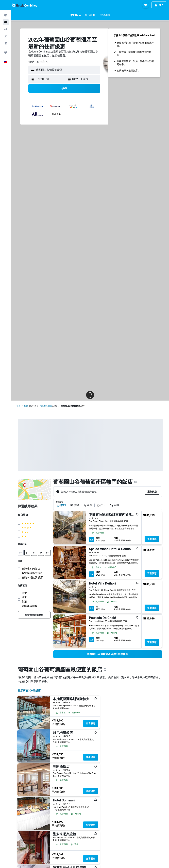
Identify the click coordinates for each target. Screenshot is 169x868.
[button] (6, 5)
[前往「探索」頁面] (6, 43)
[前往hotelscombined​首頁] (25, 5)
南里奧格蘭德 (46, 406)
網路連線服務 (30, 606)
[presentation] (135, 482)
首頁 (18, 406)
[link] (34, 615)
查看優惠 (152, 539)
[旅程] (6, 52)
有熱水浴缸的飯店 (32, 577)
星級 (88, 505)
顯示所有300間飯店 (29, 691)
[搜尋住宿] (6, 22)
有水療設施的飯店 (32, 573)
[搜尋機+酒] (6, 36)
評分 (101, 505)
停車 (24, 597)
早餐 (24, 593)
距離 (115, 505)
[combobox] (39, 62)
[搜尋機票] (6, 15)
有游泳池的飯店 (31, 569)
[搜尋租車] (6, 29)
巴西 (26, 406)
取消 (24, 602)
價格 (74, 505)
